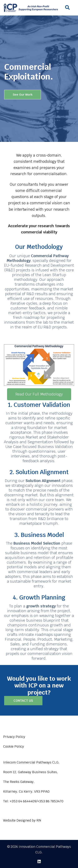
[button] (67, 8)
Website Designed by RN (22, 820)
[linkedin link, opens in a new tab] (39, 861)
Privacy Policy (14, 737)
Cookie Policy (14, 746)
